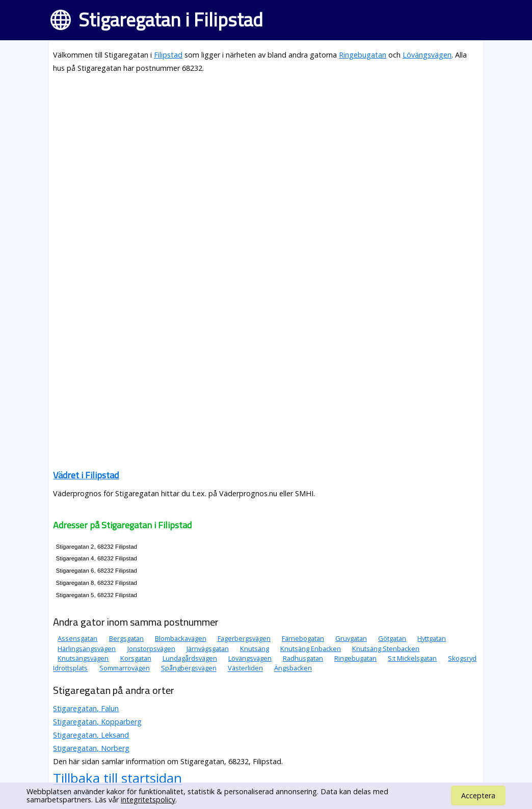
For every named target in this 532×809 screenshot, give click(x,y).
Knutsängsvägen (83, 658)
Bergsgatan (126, 638)
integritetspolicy (148, 800)
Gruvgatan (351, 638)
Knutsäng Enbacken (311, 649)
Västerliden (245, 668)
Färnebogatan (303, 638)
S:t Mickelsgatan (412, 658)
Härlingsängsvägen (87, 649)
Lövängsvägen (427, 55)
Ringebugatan (363, 55)
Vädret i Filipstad (86, 475)
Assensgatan (77, 638)
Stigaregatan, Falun (86, 708)
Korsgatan (136, 658)
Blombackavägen (181, 638)
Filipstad (168, 55)
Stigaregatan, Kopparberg (97, 722)
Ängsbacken (293, 668)
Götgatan (392, 638)
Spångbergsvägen (189, 668)
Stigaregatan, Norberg (91, 748)
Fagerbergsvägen (244, 638)
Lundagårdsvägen (190, 658)
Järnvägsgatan (208, 649)
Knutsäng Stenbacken (386, 649)
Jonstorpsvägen (151, 649)
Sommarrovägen (125, 668)
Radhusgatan (303, 658)
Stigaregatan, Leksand (91, 735)
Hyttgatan (432, 638)
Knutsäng (255, 649)
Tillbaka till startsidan (117, 778)
